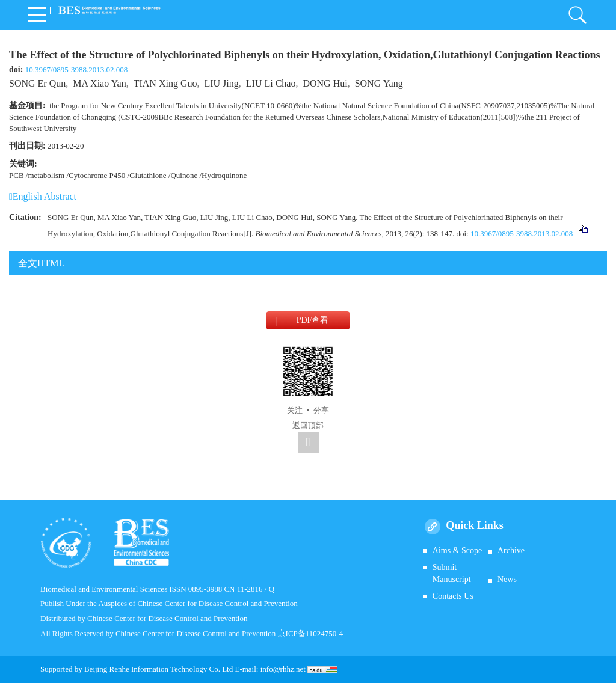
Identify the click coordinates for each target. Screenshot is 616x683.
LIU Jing (221, 83)
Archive (511, 550)
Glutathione (148, 175)
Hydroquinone (224, 175)
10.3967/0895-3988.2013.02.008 (76, 69)
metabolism (46, 175)
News (507, 579)
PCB (17, 175)
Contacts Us (453, 596)
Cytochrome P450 (97, 175)
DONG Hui (325, 83)
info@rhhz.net (283, 669)
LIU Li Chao (271, 83)
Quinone (184, 175)
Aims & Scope (457, 550)
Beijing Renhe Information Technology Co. (153, 669)
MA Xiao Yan (99, 83)
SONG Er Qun (37, 83)
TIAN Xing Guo (165, 83)
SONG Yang (379, 83)
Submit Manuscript (452, 573)
